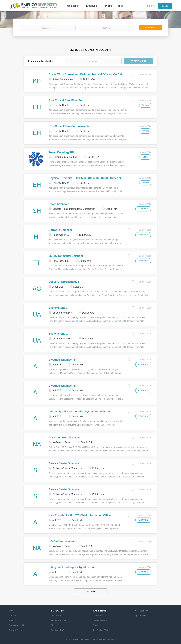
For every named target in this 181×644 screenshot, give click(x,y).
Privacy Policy (16, 630)
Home (12, 611)
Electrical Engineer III (62, 386)
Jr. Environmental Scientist (66, 256)
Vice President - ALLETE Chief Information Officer (80, 515)
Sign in (151, 6)
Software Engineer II (61, 230)
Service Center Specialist (65, 463)
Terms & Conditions (18, 625)
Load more (90, 592)
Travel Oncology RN (61, 152)
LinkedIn (143, 616)
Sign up (165, 6)
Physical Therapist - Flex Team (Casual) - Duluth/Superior (85, 178)
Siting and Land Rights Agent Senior (72, 567)
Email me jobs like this (41, 61)
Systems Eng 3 (58, 308)
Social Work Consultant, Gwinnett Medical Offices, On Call (86, 74)
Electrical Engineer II (62, 360)
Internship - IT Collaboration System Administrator (81, 412)
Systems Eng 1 (58, 334)
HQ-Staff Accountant (62, 541)
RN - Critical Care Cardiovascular (70, 126)
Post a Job (56, 616)
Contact (13, 616)
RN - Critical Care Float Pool (66, 100)
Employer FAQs (58, 630)
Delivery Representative (64, 282)
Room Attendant (59, 204)
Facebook (143, 611)
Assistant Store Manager (64, 438)
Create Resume (100, 621)
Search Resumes (59, 621)
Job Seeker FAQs (101, 630)
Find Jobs (150, 28)
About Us (13, 621)
